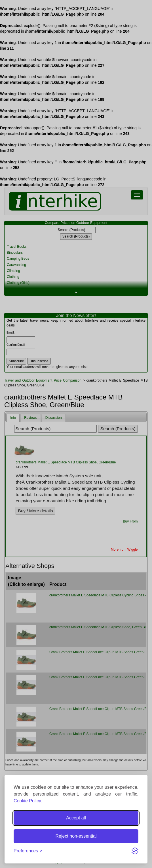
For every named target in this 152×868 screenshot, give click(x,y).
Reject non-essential (76, 836)
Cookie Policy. (28, 801)
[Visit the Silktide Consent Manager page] (135, 851)
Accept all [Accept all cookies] (76, 818)
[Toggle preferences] (28, 851)
